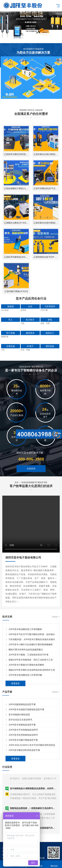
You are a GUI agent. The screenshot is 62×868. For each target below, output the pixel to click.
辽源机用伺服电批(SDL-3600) (18, 413)
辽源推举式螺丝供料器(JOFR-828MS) (22, 310)
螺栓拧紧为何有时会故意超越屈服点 (26, 712)
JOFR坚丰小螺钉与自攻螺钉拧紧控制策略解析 (31, 707)
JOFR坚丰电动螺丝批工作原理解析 (25, 692)
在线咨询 (31, 489)
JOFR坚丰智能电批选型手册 (22, 788)
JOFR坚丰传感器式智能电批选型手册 (26, 772)
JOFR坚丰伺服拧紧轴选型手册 (23, 803)
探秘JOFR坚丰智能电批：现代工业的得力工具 (31, 723)
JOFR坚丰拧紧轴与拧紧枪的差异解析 (26, 728)
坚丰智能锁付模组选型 (19, 777)
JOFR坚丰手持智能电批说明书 (23, 793)
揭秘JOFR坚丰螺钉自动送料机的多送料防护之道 (32, 733)
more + (56, 680)
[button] (19, 36)
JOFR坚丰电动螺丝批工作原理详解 (25, 738)
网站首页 (54, 864)
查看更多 (15, 746)
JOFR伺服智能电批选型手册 (22, 767)
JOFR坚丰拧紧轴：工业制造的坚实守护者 (29, 718)
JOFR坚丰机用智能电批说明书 (23, 798)
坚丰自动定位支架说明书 (20, 783)
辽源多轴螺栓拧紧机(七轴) (16, 345)
